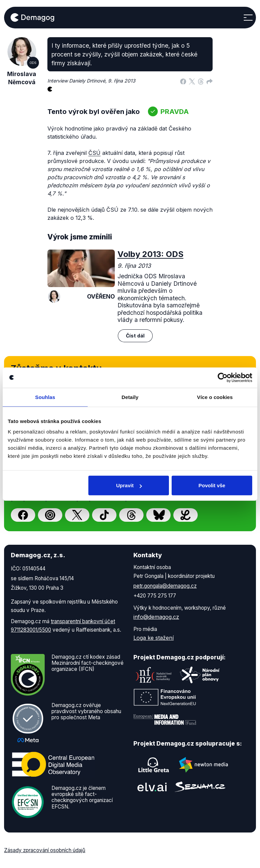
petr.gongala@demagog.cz (165, 586)
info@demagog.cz (156, 617)
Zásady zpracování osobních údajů (45, 850)
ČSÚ (94, 153)
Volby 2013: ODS (150, 254)
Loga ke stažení (154, 638)
